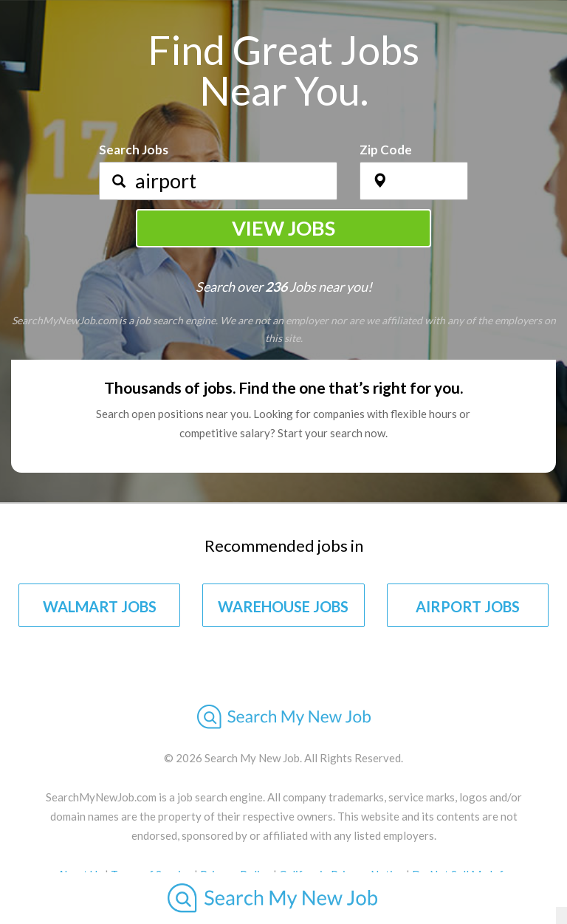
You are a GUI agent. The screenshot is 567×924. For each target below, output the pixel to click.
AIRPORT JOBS (468, 606)
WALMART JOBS (100, 606)
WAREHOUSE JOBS (283, 606)
